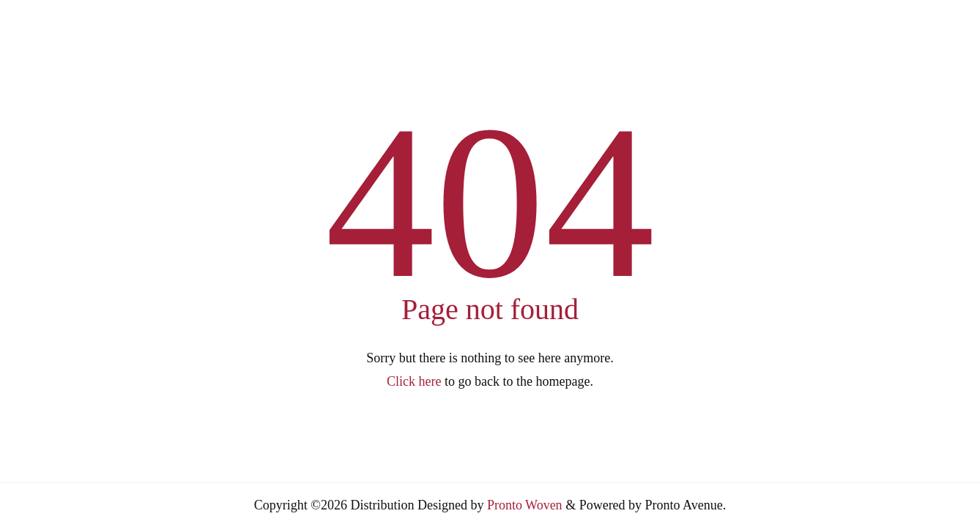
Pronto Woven (525, 505)
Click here (414, 381)
